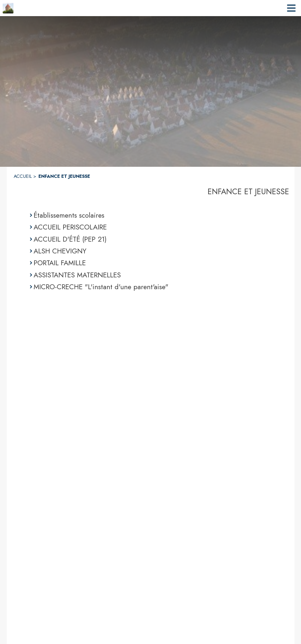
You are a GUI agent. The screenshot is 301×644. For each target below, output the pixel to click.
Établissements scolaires (69, 215)
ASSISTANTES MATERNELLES (77, 275)
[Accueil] (8, 8)
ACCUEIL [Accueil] (23, 176)
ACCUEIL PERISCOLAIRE (70, 227)
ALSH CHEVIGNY (60, 251)
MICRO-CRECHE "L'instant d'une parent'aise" (101, 287)
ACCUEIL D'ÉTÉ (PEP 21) (70, 239)
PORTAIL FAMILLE (60, 263)
